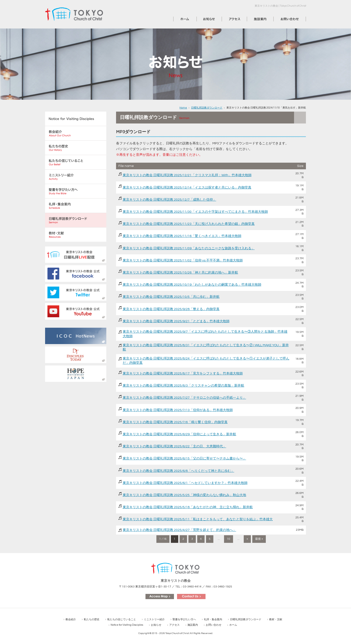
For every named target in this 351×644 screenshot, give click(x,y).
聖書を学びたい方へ (184, 619)
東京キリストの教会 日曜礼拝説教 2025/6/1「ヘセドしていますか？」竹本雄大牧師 (185, 483)
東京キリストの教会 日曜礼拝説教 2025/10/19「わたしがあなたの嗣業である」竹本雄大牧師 (192, 285)
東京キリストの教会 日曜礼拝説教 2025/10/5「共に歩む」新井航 (171, 297)
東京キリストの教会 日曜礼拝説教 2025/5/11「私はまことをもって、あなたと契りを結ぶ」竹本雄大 (198, 519)
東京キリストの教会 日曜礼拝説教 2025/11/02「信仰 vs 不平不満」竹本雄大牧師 (183, 260)
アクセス (229, 19)
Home (183, 108)
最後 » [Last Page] (259, 539)
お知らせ (203, 19)
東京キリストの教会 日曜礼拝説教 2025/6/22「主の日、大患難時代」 (174, 446)
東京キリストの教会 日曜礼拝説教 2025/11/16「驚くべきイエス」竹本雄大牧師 (182, 236)
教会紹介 (71, 619)
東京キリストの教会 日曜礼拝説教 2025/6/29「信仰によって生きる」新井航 (179, 434)
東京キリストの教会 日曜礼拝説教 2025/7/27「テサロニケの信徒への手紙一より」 (184, 398)
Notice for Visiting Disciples (127, 625)
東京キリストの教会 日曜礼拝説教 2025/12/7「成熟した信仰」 (169, 200)
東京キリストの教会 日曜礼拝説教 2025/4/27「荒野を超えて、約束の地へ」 (179, 530)
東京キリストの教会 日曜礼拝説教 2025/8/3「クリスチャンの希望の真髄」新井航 (183, 386)
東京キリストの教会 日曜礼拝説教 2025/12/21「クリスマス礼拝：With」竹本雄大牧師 (187, 175)
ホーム (178, 19)
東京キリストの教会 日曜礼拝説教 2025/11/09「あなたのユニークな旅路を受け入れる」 (189, 248)
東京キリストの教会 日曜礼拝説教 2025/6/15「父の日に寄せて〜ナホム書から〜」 (184, 459)
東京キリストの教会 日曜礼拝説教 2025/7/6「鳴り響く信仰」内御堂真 (175, 422)
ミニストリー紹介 (154, 619)
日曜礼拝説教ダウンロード (207, 108)
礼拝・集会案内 (213, 619)
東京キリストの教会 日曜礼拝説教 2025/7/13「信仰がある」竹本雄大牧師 (178, 410)
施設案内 (254, 19)
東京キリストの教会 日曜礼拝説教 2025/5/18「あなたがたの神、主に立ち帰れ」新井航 (188, 507)
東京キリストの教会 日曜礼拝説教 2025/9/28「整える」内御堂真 (171, 309)
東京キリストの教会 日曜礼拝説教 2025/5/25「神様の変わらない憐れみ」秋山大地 (184, 495)
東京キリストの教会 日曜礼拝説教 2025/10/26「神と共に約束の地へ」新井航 (180, 273)
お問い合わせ (284, 19)
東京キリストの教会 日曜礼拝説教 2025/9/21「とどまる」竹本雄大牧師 (176, 321)
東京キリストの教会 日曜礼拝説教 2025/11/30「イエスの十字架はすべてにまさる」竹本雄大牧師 (195, 212)
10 (229, 539)
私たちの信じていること (122, 619)
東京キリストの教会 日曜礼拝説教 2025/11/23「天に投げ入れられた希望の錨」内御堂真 (189, 224)
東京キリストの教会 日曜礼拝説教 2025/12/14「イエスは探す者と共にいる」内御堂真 (187, 188)
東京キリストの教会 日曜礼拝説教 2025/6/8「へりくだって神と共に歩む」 (178, 471)
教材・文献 (276, 619)
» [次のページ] (247, 539)
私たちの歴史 (92, 619)
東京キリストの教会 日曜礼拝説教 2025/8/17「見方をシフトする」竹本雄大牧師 (183, 374)
